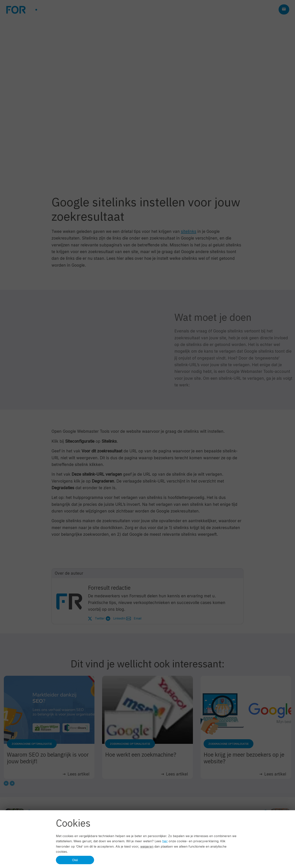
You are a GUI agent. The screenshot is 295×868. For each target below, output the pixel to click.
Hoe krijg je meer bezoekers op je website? (244, 758)
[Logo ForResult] (34, 10)
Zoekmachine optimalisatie (32, 744)
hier (165, 841)
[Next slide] (12, 784)
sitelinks (189, 231)
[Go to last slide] (6, 784)
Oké (75, 860)
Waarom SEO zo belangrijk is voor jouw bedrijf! (48, 758)
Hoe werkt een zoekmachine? (141, 755)
